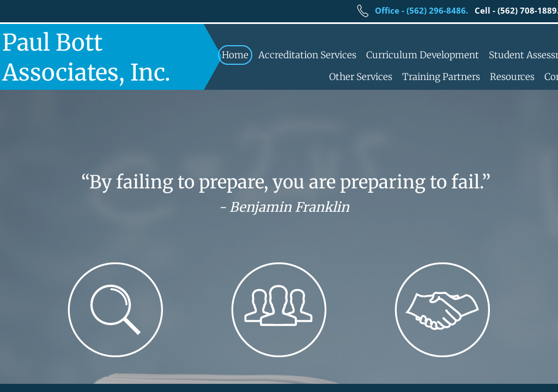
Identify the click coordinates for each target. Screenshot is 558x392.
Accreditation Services (307, 55)
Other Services (361, 77)
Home (235, 55)
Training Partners (441, 77)
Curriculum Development (423, 55)
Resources (512, 77)
